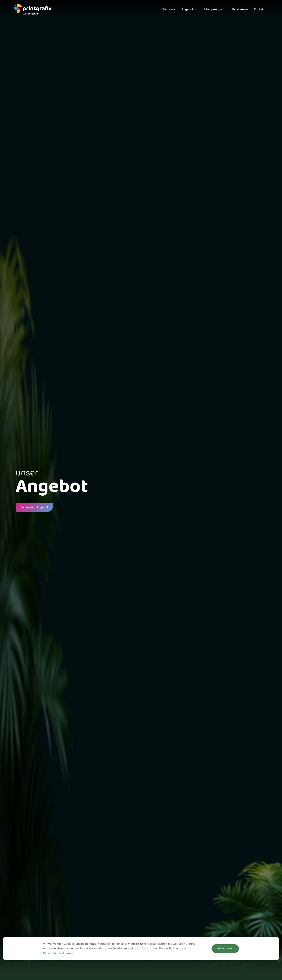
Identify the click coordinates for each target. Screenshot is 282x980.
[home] (33, 9)
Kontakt (259, 9)
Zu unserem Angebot (34, 507)
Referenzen (240, 9)
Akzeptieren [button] (225, 949)
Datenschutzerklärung (58, 953)
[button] (190, 9)
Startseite (169, 9)
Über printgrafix (215, 9)
